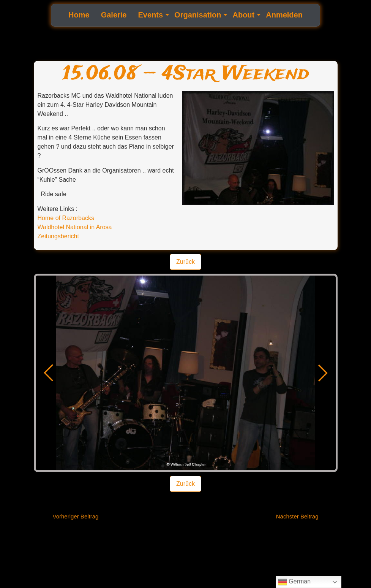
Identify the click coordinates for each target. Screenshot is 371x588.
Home (79, 15)
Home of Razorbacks (66, 218)
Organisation (199, 15)
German (294, 582)
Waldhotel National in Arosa (75, 227)
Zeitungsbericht (58, 236)
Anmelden (284, 15)
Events (152, 15)
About (244, 15)
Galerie (114, 15)
